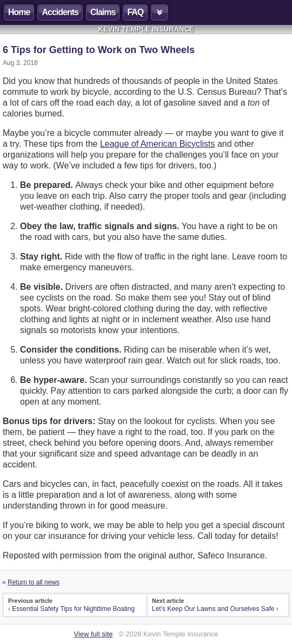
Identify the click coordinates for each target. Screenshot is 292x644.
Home (19, 12)
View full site (93, 634)
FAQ (135, 12)
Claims (103, 12)
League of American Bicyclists (158, 144)
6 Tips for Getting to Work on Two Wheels (99, 50)
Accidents (60, 12)
